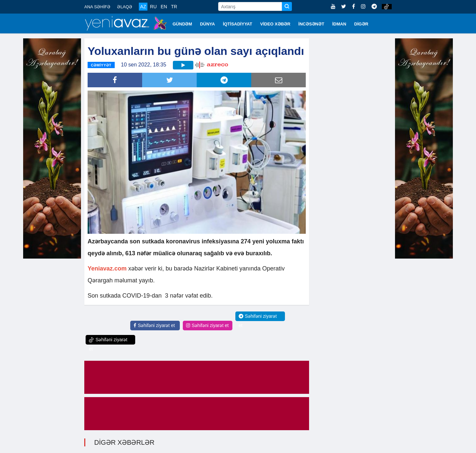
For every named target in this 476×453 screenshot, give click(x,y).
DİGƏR (361, 24)
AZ (143, 7)
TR (174, 7)
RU (153, 7)
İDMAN (339, 24)
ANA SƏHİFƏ (97, 7)
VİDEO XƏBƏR (275, 24)
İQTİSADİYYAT (238, 24)
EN (164, 7)
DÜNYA (207, 24)
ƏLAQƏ (125, 7)
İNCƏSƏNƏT (311, 24)
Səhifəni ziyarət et (154, 325)
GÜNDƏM (182, 24)
